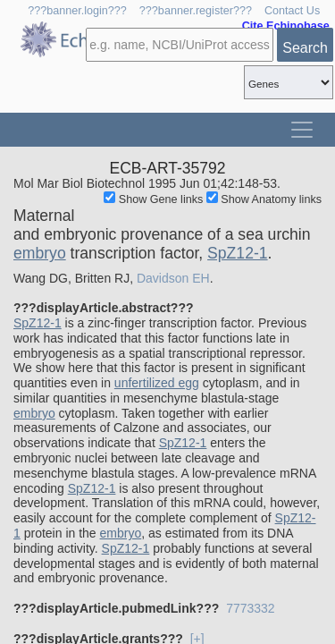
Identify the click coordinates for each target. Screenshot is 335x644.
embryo (40, 253)
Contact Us (292, 11)
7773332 (251, 608)
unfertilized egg (157, 383)
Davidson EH (173, 278)
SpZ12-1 (237, 253)
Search (305, 48)
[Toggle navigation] (302, 130)
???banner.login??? (77, 11)
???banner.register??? (196, 11)
